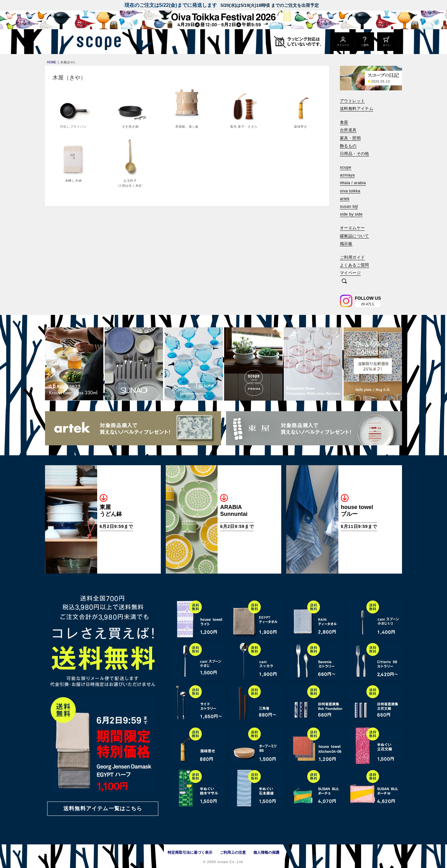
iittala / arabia (353, 183)
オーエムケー (352, 228)
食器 (344, 122)
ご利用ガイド (352, 257)
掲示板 (346, 244)
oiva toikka (350, 191)
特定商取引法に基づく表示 (190, 852)
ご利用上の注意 (233, 852)
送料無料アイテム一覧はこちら (103, 809)
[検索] (344, 282)
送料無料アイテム (357, 109)
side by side (351, 214)
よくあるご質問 (354, 265)
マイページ (350, 273)
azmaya (347, 175)
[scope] (97, 42)
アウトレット (352, 101)
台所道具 (348, 130)
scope (346, 167)
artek (345, 199)
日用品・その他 (354, 154)
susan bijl (349, 206)
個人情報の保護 (266, 852)
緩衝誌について (354, 236)
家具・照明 (350, 138)
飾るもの (348, 146)
